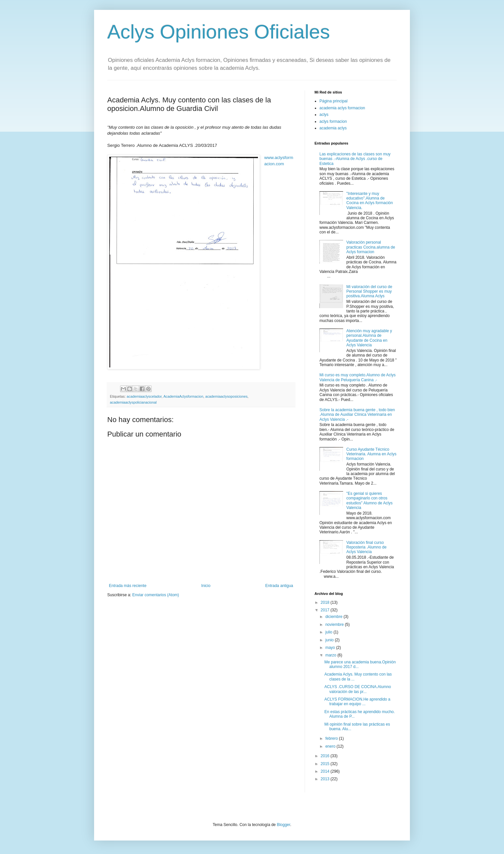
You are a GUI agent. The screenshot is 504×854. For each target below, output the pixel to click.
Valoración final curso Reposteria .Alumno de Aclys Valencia (366, 547)
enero (331, 746)
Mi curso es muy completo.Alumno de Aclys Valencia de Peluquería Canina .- (357, 377)
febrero (332, 738)
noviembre (335, 625)
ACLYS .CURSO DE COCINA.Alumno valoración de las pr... (358, 689)
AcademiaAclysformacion (183, 396)
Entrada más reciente (128, 586)
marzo (331, 655)
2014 (326, 771)
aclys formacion (333, 121)
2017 (326, 610)
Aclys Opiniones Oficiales (219, 32)
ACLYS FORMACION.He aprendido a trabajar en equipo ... (357, 702)
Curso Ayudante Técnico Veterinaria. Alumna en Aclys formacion (371, 454)
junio (330, 640)
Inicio (206, 586)
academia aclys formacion (342, 108)
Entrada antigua (279, 586)
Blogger (283, 825)
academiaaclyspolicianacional (133, 402)
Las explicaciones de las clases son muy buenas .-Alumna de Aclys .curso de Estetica (355, 159)
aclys (324, 115)
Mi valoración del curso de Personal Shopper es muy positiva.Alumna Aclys (369, 292)
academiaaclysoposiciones (226, 396)
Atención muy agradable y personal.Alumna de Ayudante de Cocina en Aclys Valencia (369, 338)
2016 (326, 756)
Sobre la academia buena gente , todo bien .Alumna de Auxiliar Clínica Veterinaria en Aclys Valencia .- (357, 415)
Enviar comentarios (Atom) (156, 595)
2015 (326, 764)
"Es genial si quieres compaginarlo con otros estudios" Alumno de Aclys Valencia (369, 501)
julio (329, 632)
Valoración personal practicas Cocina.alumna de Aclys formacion (371, 247)
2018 (326, 602)
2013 (326, 779)
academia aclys (333, 128)
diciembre (334, 617)
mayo (331, 648)
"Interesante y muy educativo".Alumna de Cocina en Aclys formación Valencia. (370, 201)
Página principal (333, 101)
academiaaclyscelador (144, 396)
